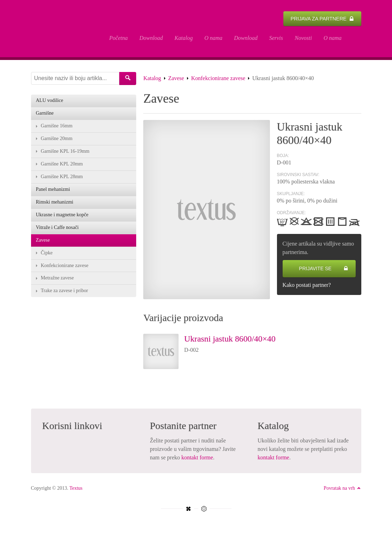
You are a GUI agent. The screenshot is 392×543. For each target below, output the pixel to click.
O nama (213, 38)
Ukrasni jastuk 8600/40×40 (230, 339)
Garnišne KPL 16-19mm (65, 152)
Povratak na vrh (342, 489)
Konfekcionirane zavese (218, 79)
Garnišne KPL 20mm (62, 165)
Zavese (176, 79)
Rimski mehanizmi (55, 203)
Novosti (303, 38)
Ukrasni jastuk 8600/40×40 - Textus (65, 29)
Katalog (184, 38)
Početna (119, 38)
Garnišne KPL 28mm (62, 178)
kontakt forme (197, 458)
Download (151, 38)
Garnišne (45, 114)
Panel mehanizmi (53, 190)
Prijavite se (323, 269)
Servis (276, 38)
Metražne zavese (58, 279)
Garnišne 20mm (57, 140)
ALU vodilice (50, 101)
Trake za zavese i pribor (65, 292)
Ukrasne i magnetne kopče (62, 216)
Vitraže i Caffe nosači (57, 228)
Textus (76, 489)
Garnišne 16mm (57, 127)
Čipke (47, 254)
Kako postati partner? (307, 286)
